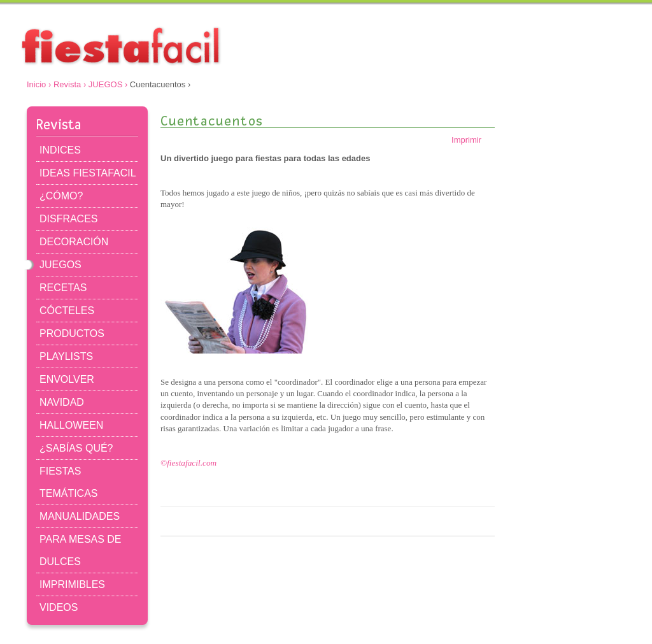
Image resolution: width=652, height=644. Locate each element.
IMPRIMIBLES (72, 584)
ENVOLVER (67, 379)
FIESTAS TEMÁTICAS (68, 482)
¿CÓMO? (61, 196)
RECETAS (63, 288)
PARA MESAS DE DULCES (81, 550)
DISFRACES (68, 219)
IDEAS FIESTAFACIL (88, 173)
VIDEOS (59, 607)
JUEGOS (60, 265)
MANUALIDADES (80, 516)
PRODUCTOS (72, 333)
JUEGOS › (108, 84)
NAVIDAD (62, 402)
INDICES (60, 150)
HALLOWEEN (71, 425)
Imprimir (473, 140)
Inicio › (39, 84)
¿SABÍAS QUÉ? (76, 448)
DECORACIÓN (74, 242)
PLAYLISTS (66, 356)
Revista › (70, 84)
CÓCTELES (67, 311)
